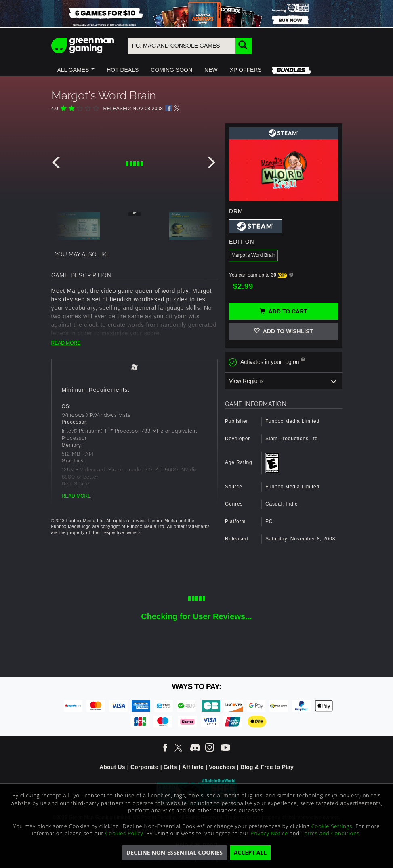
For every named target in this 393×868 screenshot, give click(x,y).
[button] (76, 70)
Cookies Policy (124, 833)
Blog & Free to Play (267, 767)
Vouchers (222, 767)
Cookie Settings (332, 826)
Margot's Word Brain (253, 255)
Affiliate (193, 767)
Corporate (144, 767)
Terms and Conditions (330, 833)
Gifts (170, 767)
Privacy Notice (269, 833)
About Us (112, 767)
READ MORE (66, 343)
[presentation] (57, 164)
